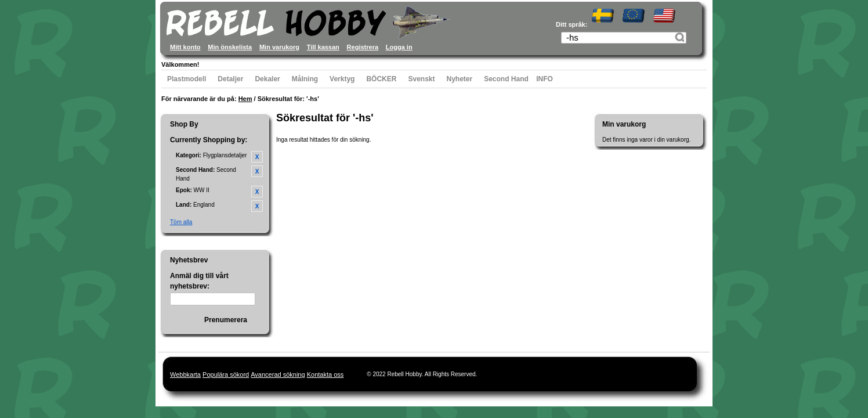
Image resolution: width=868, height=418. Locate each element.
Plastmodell (187, 79)
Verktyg (342, 79)
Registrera (363, 47)
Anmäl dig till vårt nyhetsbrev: (199, 281)
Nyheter (460, 79)
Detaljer (230, 79)
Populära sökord (226, 374)
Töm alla (181, 222)
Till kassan (323, 47)
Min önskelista (230, 47)
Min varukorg (279, 47)
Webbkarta (185, 374)
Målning (305, 79)
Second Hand (506, 79)
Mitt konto (185, 47)
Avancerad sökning (278, 374)
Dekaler (267, 79)
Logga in (399, 47)
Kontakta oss (325, 374)
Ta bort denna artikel (257, 157)
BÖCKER (381, 79)
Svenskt (421, 79)
